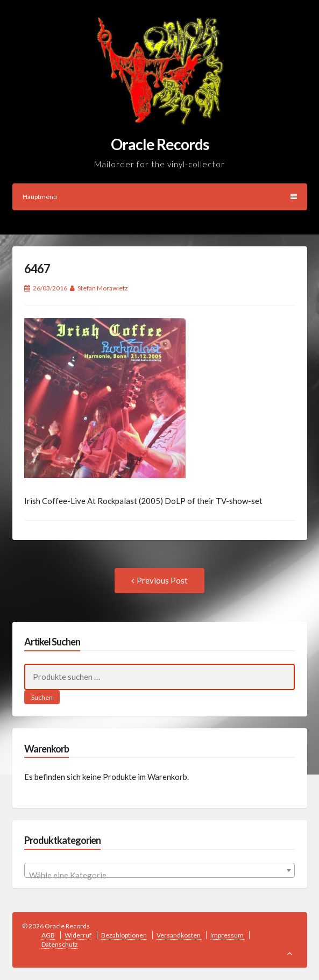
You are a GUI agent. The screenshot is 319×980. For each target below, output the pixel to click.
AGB (48, 935)
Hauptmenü (160, 197)
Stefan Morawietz (103, 288)
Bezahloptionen (124, 935)
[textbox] (159, 875)
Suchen (42, 697)
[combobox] (159, 870)
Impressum (227, 935)
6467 (37, 269)
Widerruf (78, 935)
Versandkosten (179, 935)
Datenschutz (60, 944)
